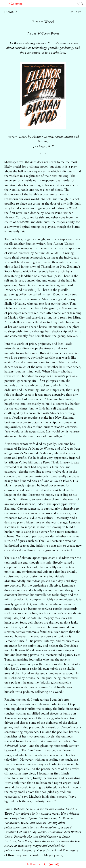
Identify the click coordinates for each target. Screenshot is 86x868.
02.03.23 (76, 12)
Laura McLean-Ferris (19, 809)
